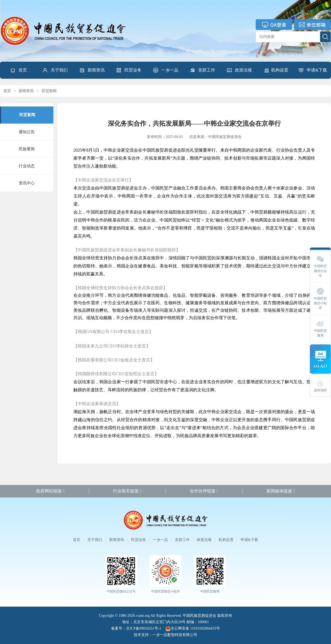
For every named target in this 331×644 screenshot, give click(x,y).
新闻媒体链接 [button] (281, 491)
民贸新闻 (49, 91)
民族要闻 (27, 149)
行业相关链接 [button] (127, 491)
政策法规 (239, 70)
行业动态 (27, 166)
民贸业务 (129, 70)
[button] (55, 70)
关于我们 (55, 70)
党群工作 (202, 70)
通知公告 (27, 132)
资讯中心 (27, 183)
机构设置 (276, 70)
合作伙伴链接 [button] (204, 491)
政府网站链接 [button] (50, 491)
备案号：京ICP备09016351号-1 (136, 628)
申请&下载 (313, 70)
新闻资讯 (92, 70)
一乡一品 (165, 70)
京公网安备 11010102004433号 (193, 629)
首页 (18, 70)
